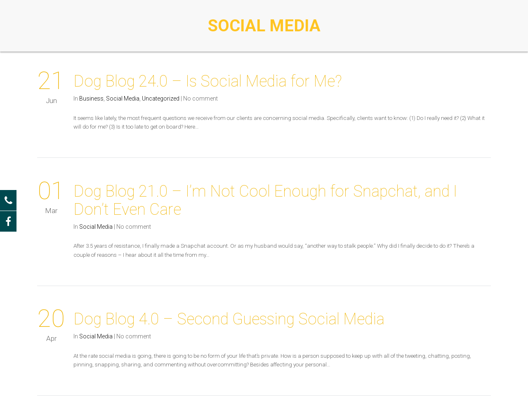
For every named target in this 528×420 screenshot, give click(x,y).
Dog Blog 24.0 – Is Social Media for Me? (208, 81)
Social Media (123, 99)
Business (91, 99)
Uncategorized (161, 99)
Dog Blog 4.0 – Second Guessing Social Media (229, 319)
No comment (200, 99)
